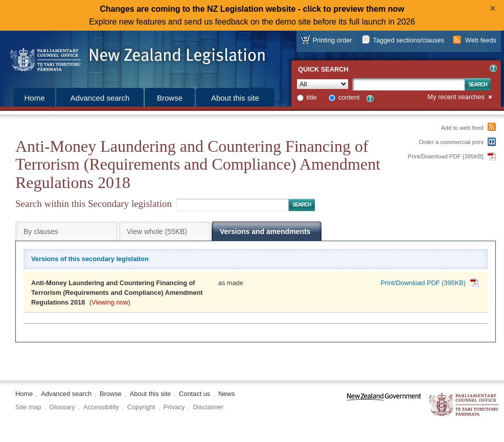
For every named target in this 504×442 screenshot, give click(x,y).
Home (34, 98)
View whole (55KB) (157, 231)
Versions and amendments (265, 231)
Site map (28, 407)
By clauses (41, 231)
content (349, 97)
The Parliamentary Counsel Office (464, 405)
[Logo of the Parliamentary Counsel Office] (133, 56)
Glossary (63, 407)
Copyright (141, 407)
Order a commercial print (451, 142)
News (226, 394)
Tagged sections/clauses (409, 40)
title (312, 97)
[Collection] (323, 84)
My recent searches (456, 97)
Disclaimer (208, 407)
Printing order (333, 40)
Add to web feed (462, 128)
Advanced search (100, 98)
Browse (170, 98)
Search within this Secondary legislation (94, 204)
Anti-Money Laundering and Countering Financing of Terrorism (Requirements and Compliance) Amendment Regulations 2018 (117, 293)
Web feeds (481, 40)
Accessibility (101, 407)
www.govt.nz (384, 405)
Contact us (194, 394)
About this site (235, 98)
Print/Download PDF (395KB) (423, 283)
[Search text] (408, 84)
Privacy (174, 407)
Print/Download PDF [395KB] (446, 156)
